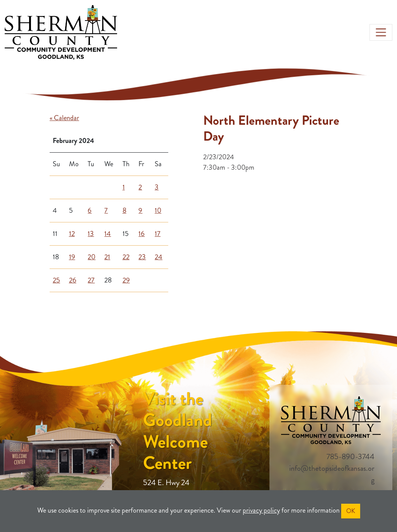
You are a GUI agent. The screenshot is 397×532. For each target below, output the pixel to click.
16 (142, 234)
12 (72, 234)
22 (126, 257)
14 (108, 234)
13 (91, 234)
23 (142, 257)
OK (351, 511)
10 (158, 210)
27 (91, 280)
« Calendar (64, 118)
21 (107, 257)
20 (91, 257)
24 (159, 257)
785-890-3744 (350, 457)
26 (73, 280)
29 (126, 280)
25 (56, 280)
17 (158, 234)
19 (72, 257)
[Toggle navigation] (381, 32)
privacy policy (261, 510)
